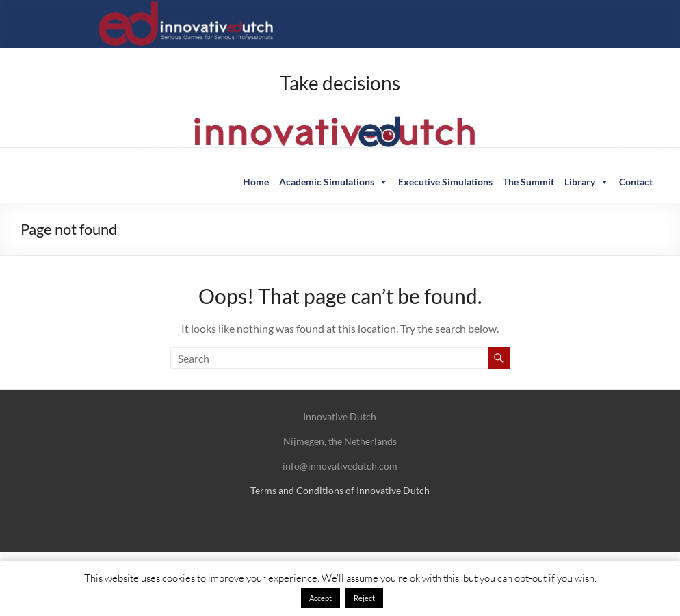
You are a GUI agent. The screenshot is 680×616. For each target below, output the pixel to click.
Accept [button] (321, 598)
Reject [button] (364, 598)
